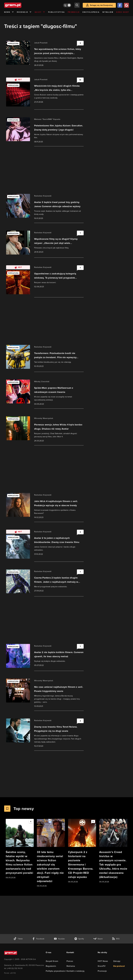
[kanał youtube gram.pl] (59, 939)
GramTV (102, 966)
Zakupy (117, 961)
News (9, 12)
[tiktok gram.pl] (18, 939)
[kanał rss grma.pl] (116, 939)
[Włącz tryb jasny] (67, 5)
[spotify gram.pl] (79, 939)
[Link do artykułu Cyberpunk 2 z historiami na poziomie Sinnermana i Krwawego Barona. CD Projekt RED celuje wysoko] (82, 851)
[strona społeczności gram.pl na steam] (98, 939)
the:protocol (119, 966)
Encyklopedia (91, 12)
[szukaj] (77, 5)
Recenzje (24, 12)
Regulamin (51, 966)
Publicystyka (56, 12)
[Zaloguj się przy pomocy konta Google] (126, 5)
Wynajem (108, 12)
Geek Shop (123, 12)
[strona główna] (19, 5)
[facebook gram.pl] (38, 939)
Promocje (74, 12)
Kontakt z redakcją (76, 971)
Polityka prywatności (56, 971)
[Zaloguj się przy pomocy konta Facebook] (120, 5)
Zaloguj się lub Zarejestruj (101, 5)
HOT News (103, 961)
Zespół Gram (52, 961)
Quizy (40, 12)
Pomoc (70, 961)
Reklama (71, 966)
